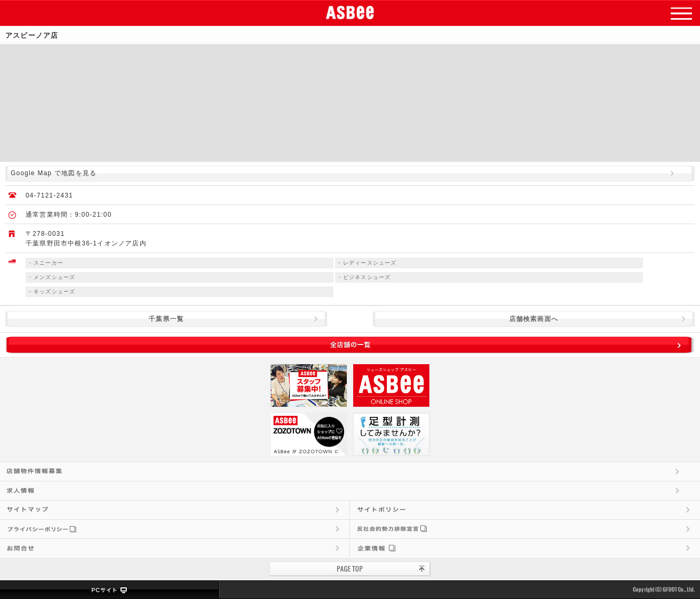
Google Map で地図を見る (54, 173)
